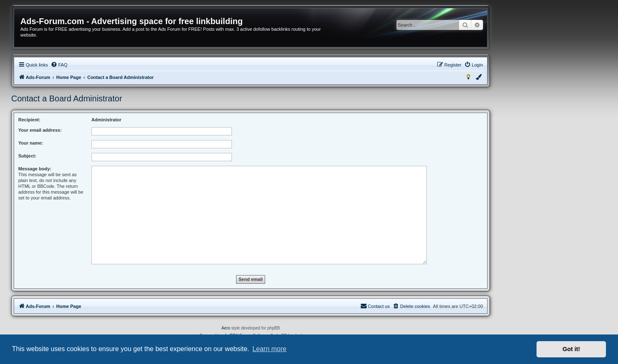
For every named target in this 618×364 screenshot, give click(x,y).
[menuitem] (59, 65)
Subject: (27, 156)
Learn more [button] (269, 349)
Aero (226, 328)
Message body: (35, 169)
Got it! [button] (571, 349)
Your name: (31, 143)
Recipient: (29, 120)
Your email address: (40, 130)
